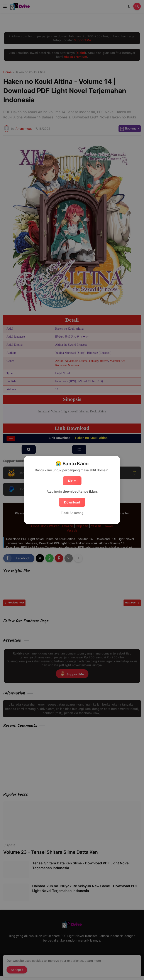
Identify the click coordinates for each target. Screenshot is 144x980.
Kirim (72, 481)
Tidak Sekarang (72, 513)
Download (72, 502)
